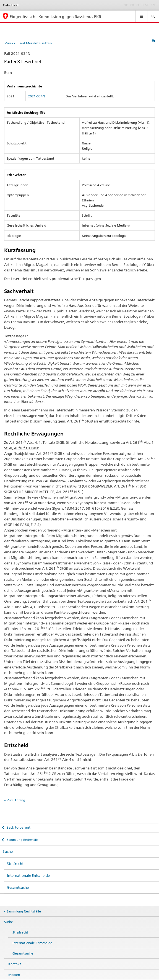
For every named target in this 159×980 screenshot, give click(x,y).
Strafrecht (15, 864)
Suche (8, 851)
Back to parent (18, 827)
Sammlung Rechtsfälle (22, 840)
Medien (14, 975)
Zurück (10, 43)
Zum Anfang (16, 800)
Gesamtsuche (18, 887)
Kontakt (15, 964)
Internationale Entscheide (28, 875)
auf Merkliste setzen (36, 43)
